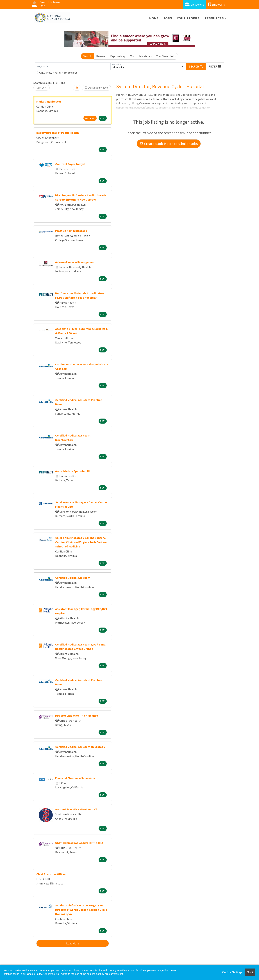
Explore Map (118, 56)
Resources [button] (214, 18)
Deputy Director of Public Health (58, 133)
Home (154, 18)
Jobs (168, 18)
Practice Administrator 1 (71, 231)
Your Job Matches (141, 56)
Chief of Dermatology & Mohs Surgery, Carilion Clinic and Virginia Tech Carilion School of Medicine (81, 542)
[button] (215, 66)
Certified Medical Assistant (73, 578)
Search (87, 56)
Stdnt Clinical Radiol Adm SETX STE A (79, 843)
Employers (217, 4)
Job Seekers (195, 4)
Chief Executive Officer (51, 874)
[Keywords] (73, 66)
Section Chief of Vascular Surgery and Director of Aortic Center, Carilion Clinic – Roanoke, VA (82, 910)
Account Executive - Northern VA (76, 809)
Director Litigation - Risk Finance (77, 716)
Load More (73, 943)
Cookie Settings (232, 972)
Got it (250, 972)
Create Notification (96, 88)
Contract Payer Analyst (70, 164)
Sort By (40, 88)
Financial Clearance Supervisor (75, 778)
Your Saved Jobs (166, 56)
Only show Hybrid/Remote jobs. (59, 73)
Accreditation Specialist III (72, 471)
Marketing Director (49, 101)
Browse (101, 56)
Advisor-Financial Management (75, 262)
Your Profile (188, 18)
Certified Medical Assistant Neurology (80, 747)
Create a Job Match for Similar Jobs (169, 144)
